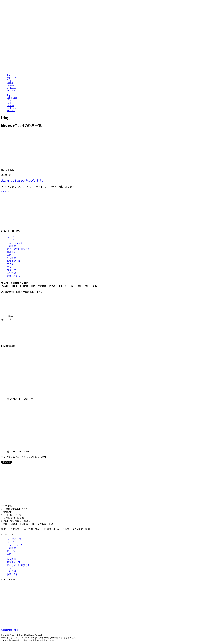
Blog (9, 80)
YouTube (11, 90)
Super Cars (12, 78)
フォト (10, 267)
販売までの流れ (15, 261)
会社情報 (11, 273)
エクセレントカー (16, 243)
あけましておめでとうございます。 (23, 181)
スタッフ (11, 270)
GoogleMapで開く (10, 630)
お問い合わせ (14, 276)
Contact (10, 85)
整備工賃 (11, 252)
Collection (12, 88)
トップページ (14, 237)
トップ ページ (14, 539)
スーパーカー (14, 240)
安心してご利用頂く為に (19, 249)
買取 (9, 255)
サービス (11, 551)
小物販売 (11, 246)
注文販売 (11, 258)
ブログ (10, 264)
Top (9, 75)
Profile (10, 83)
